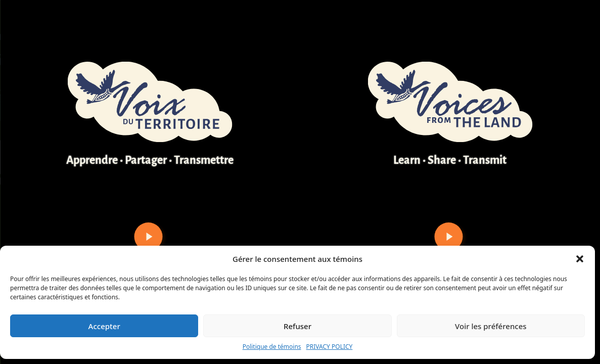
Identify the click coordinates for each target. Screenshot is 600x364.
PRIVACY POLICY (330, 347)
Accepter (104, 326)
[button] (580, 259)
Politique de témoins (272, 347)
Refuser (297, 326)
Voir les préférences (491, 326)
